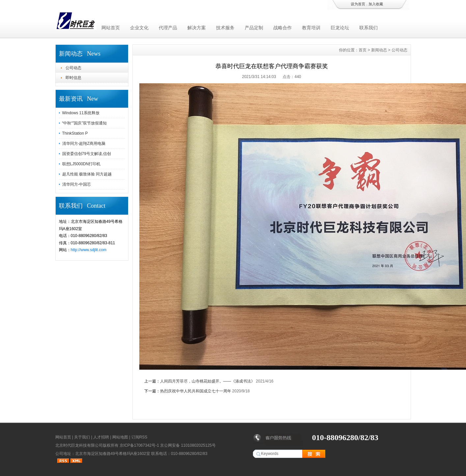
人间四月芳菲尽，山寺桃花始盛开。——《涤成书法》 (207, 381)
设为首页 (358, 4)
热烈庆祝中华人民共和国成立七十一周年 (196, 391)
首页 (363, 50)
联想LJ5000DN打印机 (82, 164)
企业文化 (139, 28)
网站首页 (111, 28)
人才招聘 (101, 437)
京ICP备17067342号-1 (139, 445)
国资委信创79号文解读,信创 (87, 154)
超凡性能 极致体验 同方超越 (87, 174)
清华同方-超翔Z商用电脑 (84, 144)
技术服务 (225, 28)
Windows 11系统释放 (81, 113)
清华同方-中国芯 (77, 184)
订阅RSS (139, 437)
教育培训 (311, 28)
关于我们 (82, 437)
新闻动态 (379, 50)
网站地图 (120, 437)
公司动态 (73, 68)
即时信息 (73, 78)
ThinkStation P (75, 133)
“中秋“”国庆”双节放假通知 (85, 123)
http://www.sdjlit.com (89, 250)
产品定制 (254, 28)
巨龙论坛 (340, 28)
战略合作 (283, 28)
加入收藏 (376, 4)
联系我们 (369, 28)
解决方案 (197, 28)
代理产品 (168, 28)
